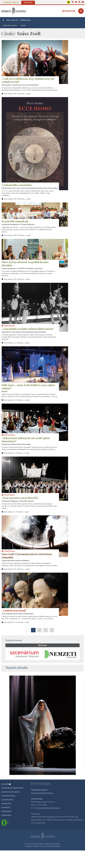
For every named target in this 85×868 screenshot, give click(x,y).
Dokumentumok (8, 796)
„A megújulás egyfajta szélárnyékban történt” (28, 329)
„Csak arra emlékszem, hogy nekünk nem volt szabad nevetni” (28, 80)
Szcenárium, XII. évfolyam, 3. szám (17, 279)
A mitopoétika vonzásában (17, 185)
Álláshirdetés (7, 800)
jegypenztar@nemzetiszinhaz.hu (48, 808)
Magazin (28, 3)
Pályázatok (6, 804)
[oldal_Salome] (43, 725)
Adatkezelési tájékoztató (12, 788)
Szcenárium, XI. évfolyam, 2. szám (17, 343)
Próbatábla (6, 815)
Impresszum (6, 812)
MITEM (24, 26)
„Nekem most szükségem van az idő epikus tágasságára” (26, 440)
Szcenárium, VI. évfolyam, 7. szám (16, 512)
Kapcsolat (6, 808)
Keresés (42, 645)
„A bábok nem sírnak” (14, 610)
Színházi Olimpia (10, 26)
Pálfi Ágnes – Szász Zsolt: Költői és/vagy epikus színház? (28, 387)
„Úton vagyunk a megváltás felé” (20, 498)
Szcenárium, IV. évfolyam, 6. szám (17, 453)
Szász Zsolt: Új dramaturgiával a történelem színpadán (27, 556)
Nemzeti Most (11, 3)
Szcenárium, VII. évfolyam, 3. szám (17, 569)
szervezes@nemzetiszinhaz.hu (42, 793)
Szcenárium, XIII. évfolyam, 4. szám (17, 94)
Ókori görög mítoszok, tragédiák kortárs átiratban (25, 264)
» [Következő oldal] (58, 630)
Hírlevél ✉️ (6, 784)
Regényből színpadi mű (15, 221)
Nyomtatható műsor (10, 792)
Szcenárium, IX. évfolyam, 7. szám (17, 622)
